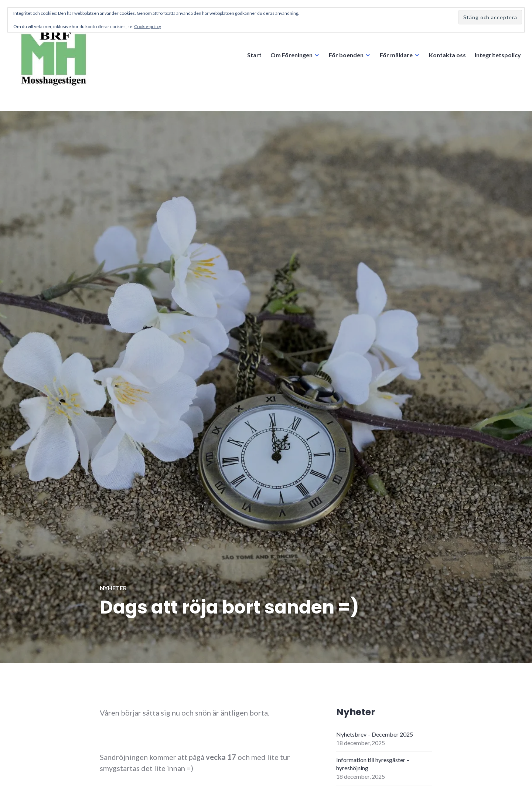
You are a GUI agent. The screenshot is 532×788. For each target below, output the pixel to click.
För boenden (346, 55)
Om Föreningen (291, 55)
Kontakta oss (447, 55)
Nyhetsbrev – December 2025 (375, 734)
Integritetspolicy (498, 55)
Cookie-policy (148, 26)
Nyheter (113, 588)
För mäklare (396, 55)
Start (254, 55)
